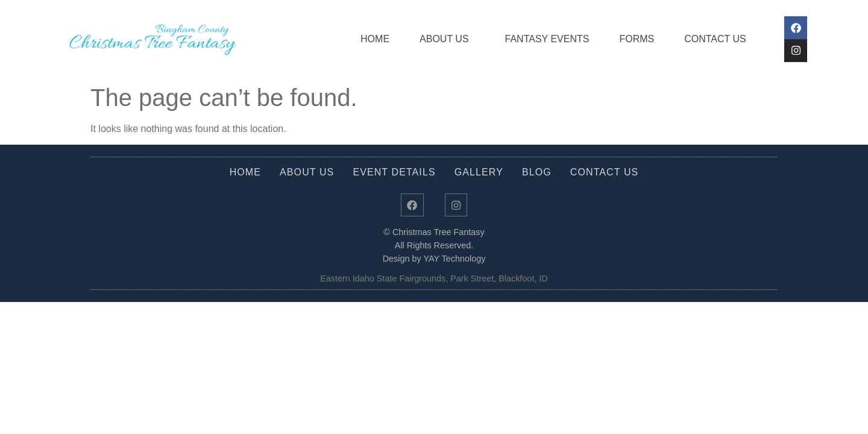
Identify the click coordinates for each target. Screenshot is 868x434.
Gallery (479, 172)
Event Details (394, 172)
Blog (537, 172)
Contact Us (709, 39)
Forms (631, 39)
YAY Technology (454, 262)
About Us (441, 39)
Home (369, 39)
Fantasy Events (541, 39)
